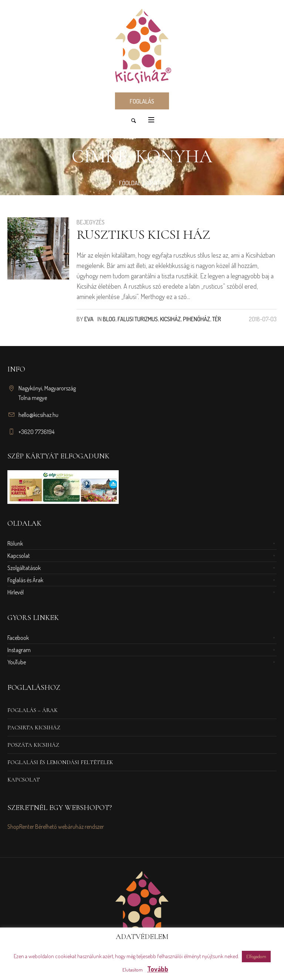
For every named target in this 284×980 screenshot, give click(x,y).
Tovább (158, 969)
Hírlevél (16, 592)
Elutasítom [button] (133, 970)
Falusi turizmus (138, 319)
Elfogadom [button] (256, 956)
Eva (89, 319)
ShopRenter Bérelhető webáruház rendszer (56, 827)
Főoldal (130, 183)
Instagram (19, 650)
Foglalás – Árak (33, 710)
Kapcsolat (19, 556)
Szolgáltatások (24, 568)
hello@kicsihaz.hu (38, 415)
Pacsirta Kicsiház (34, 728)
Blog (109, 319)
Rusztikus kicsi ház (143, 235)
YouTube (17, 662)
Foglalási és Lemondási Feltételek (60, 762)
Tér (217, 319)
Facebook (18, 638)
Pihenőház (197, 319)
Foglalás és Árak (25, 580)
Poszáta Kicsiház (33, 745)
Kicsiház (170, 319)
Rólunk (15, 543)
